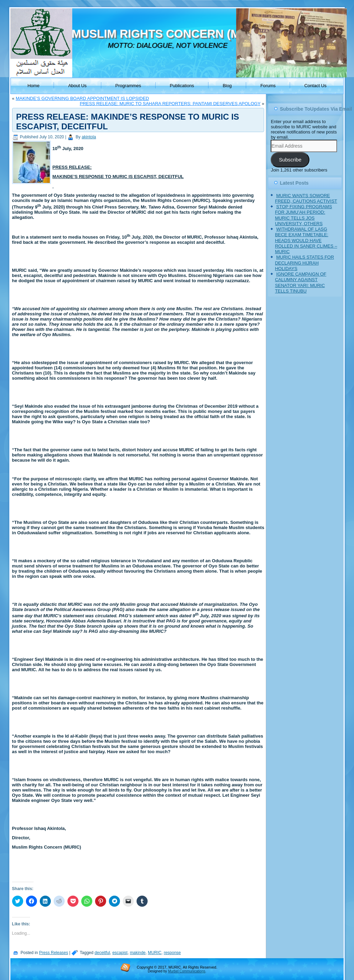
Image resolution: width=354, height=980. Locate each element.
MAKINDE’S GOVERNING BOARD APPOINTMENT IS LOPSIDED (82, 98)
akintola (89, 137)
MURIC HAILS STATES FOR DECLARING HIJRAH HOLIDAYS (304, 263)
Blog (227, 86)
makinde (138, 953)
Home (33, 86)
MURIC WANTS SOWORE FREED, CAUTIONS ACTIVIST (306, 198)
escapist (120, 953)
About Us (77, 86)
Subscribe (290, 160)
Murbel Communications (187, 971)
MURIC (155, 953)
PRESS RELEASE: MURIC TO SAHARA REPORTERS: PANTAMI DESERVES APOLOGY (170, 104)
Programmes (128, 86)
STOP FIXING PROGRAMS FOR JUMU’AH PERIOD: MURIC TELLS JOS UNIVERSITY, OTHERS (303, 215)
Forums (268, 86)
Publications (182, 86)
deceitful (103, 953)
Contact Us (315, 86)
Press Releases (54, 953)
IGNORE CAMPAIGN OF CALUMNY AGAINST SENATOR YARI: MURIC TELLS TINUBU (301, 283)
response (172, 953)
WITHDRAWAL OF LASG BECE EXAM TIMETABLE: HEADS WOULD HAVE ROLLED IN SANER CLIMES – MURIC (306, 240)
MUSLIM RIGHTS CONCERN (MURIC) (172, 34)
